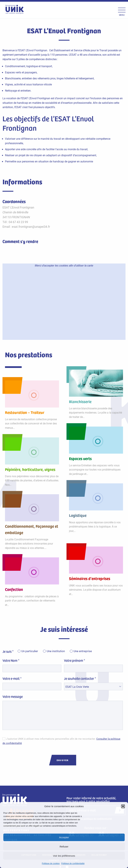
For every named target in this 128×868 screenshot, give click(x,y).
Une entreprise (83, 651)
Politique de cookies (51, 863)
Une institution (56, 651)
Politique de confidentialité (73, 863)
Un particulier (30, 651)
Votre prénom (74, 660)
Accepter (64, 837)
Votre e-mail (12, 679)
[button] (123, 806)
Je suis (8, 651)
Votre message (13, 697)
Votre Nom (11, 660)
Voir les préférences (64, 856)
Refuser (64, 847)
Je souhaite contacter (80, 679)
